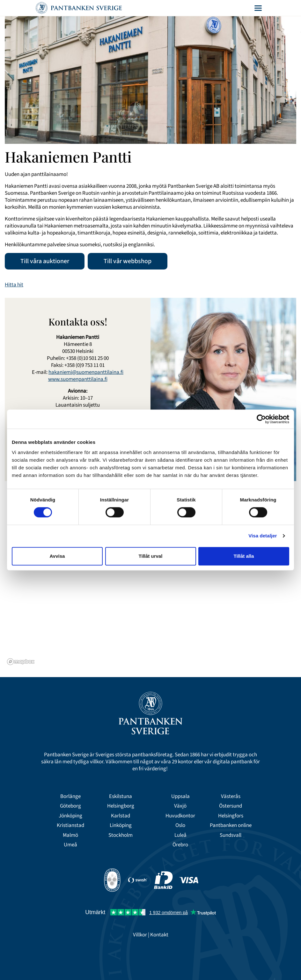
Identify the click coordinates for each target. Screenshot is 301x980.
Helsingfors (231, 816)
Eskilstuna (121, 796)
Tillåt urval (151, 556)
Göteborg (70, 806)
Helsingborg (121, 806)
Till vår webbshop (128, 261)
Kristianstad (70, 825)
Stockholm (121, 835)
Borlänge (70, 796)
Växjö (180, 806)
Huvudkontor (180, 816)
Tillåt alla (244, 556)
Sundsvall (231, 835)
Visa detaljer (263, 536)
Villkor (140, 935)
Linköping (121, 825)
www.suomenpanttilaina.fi (78, 379)
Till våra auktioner (45, 261)
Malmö (70, 835)
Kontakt (159, 935)
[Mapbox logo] (21, 662)
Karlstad (121, 816)
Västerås (231, 796)
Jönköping (70, 816)
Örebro (180, 845)
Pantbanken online (231, 825)
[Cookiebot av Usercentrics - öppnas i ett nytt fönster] (261, 419)
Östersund (231, 806)
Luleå (180, 835)
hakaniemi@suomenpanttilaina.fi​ (86, 372)
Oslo (180, 825)
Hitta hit (14, 285)
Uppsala (180, 796)
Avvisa (57, 556)
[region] (150, 588)
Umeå (70, 845)
